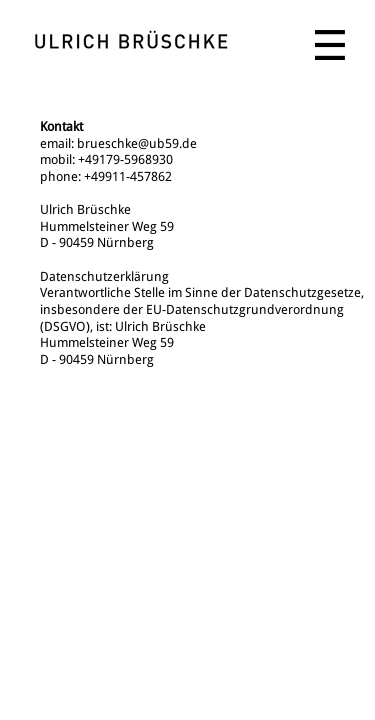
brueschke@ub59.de (137, 143)
